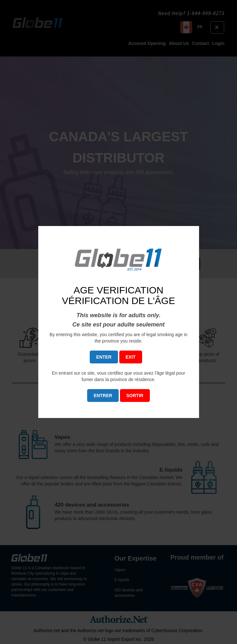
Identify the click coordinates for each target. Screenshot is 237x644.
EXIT (131, 357)
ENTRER (103, 396)
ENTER (104, 357)
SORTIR (135, 396)
